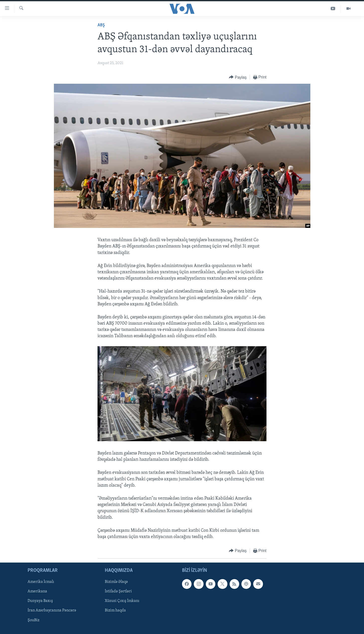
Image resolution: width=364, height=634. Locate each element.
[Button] (238, 77)
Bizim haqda (115, 611)
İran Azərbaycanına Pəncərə (52, 611)
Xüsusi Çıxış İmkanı (122, 601)
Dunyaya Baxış (40, 601)
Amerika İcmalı (41, 582)
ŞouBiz (33, 620)
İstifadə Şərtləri (118, 592)
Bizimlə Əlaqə (116, 582)
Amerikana (37, 592)
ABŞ (101, 25)
